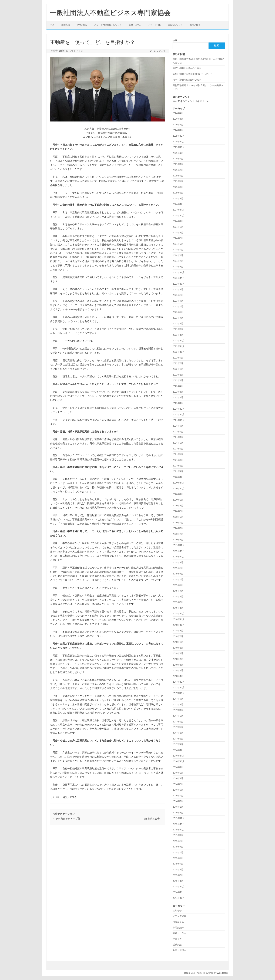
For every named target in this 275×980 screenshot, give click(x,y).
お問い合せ (195, 25)
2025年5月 (178, 176)
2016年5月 (178, 790)
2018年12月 (179, 613)
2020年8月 (178, 500)
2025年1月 (178, 198)
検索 (175, 40)
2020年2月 (178, 534)
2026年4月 (178, 113)
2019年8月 (178, 568)
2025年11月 (179, 142)
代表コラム (178, 922)
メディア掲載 (155, 25)
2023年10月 (179, 284)
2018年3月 (178, 665)
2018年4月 (178, 659)
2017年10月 (179, 693)
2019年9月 (178, 562)
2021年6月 (178, 443)
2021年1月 (178, 471)
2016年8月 (178, 773)
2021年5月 (178, 449)
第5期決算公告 (153, 819)
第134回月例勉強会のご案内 (187, 80)
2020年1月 (178, 540)
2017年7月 (178, 710)
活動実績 (66, 25)
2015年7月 (178, 847)
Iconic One (190, 973)
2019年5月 (178, 585)
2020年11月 (179, 483)
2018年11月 (179, 619)
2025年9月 (178, 153)
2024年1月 (178, 267)
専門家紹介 (82, 25)
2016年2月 (178, 807)
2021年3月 (178, 460)
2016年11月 (179, 756)
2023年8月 (178, 295)
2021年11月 (179, 414)
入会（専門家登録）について (108, 25)
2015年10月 (179, 830)
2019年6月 (178, 579)
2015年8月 (178, 841)
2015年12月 (179, 818)
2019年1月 (178, 608)
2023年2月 (178, 329)
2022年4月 (178, 386)
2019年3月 (178, 596)
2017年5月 (178, 722)
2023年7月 (178, 301)
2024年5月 (178, 244)
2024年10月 (179, 215)
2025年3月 (178, 187)
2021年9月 (178, 426)
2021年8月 (178, 432)
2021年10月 (179, 420)
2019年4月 (178, 591)
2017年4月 (178, 727)
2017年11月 (179, 687)
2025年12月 (179, 136)
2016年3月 (178, 801)
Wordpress (223, 973)
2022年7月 (178, 369)
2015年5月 (178, 858)
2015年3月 (178, 869)
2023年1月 (178, 335)
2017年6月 (178, 716)
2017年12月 (179, 682)
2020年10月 (179, 488)
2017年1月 (178, 744)
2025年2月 (178, 193)
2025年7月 (178, 164)
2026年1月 (178, 130)
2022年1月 (178, 403)
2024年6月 (178, 238)
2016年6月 (178, 784)
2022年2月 (178, 397)
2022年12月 (179, 340)
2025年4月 (178, 181)
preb (61, 51)
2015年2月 (178, 875)
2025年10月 (179, 147)
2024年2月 (178, 261)
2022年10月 (179, 352)
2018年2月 (178, 670)
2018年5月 (178, 653)
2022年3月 (178, 392)
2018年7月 (178, 642)
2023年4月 (178, 318)
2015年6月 (178, 852)
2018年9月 (178, 630)
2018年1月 (178, 676)
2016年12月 (179, 750)
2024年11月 (179, 210)
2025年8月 (178, 159)
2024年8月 (178, 227)
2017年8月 (178, 704)
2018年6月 (178, 648)
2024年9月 (178, 221)
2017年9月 (178, 699)
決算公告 (177, 939)
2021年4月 (178, 454)
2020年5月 (178, 517)
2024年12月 (179, 204)
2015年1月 (178, 881)
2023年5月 (178, 312)
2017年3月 (178, 733)
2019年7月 (178, 574)
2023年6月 (178, 306)
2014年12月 (179, 886)
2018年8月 (178, 636)
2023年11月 (179, 278)
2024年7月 (178, 232)
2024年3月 (178, 255)
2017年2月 (178, 739)
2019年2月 (178, 602)
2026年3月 (178, 119)
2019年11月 (179, 551)
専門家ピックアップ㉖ (66, 819)
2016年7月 (178, 778)
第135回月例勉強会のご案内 (187, 68)
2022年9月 (178, 358)
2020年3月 (178, 528)
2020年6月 (178, 511)
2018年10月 (179, 625)
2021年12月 (179, 409)
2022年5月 (178, 380)
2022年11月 (179, 346)
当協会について (175, 25)
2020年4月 (178, 522)
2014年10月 (179, 898)
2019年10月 (179, 557)
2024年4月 (178, 249)
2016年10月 (179, 761)
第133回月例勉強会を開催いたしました (193, 74)
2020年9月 (178, 494)
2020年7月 (178, 505)
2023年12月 (179, 272)
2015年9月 (178, 835)
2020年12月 (179, 477)
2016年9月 (178, 767)
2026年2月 (178, 124)
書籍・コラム (135, 25)
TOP (52, 25)
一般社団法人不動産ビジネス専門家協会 (110, 12)
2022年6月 (178, 375)
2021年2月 (178, 466)
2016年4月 (178, 795)
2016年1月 (178, 813)
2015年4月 (178, 864)
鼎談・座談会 (70, 797)
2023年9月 (178, 289)
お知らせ (177, 910)
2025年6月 (178, 170)
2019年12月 (179, 545)
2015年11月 (179, 824)
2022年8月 (178, 363)
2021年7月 (178, 437)
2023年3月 (178, 323)
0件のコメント (158, 51)
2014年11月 (179, 892)
